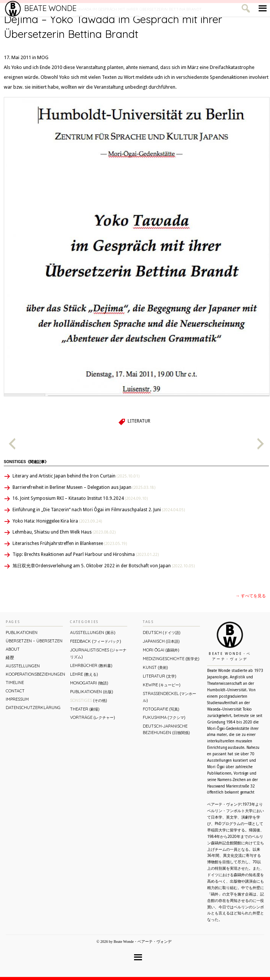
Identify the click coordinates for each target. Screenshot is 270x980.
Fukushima (164, 717)
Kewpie (162, 685)
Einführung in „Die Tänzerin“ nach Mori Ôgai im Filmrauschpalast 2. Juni (99, 510)
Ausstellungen (23, 666)
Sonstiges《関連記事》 (26, 462)
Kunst (155, 667)
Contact (15, 691)
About (13, 649)
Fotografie (161, 709)
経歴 (10, 658)
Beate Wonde (41, 8)
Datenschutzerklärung (33, 708)
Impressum (17, 699)
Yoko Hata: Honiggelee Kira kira (57, 521)
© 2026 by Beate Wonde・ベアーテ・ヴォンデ (134, 942)
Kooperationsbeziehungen (34, 674)
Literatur (139, 421)
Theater (85, 709)
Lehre (84, 674)
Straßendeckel (169, 697)
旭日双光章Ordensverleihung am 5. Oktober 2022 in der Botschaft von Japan (104, 566)
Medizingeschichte (171, 659)
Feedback (95, 641)
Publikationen (22, 632)
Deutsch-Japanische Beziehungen (166, 729)
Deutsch (162, 632)
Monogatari (89, 683)
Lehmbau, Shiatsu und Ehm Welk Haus (64, 532)
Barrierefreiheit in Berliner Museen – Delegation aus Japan (84, 487)
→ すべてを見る (251, 596)
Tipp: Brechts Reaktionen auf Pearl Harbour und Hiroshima (86, 554)
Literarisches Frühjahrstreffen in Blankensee (70, 543)
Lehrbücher (91, 665)
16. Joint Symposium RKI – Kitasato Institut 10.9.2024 (80, 498)
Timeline (15, 683)
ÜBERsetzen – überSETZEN (34, 641)
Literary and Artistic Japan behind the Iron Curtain (76, 476)
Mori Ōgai (161, 650)
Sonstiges (88, 700)
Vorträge (92, 717)
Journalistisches (98, 653)
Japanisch (161, 641)
